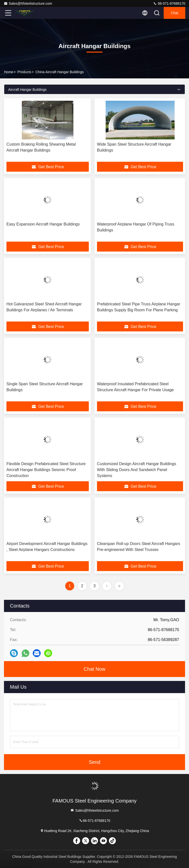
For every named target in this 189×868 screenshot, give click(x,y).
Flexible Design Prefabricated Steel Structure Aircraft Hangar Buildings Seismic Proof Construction (46, 470)
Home (9, 72)
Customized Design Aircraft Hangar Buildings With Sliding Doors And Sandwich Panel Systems (137, 470)
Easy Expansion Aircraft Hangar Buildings (43, 224)
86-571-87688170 (169, 3)
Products (24, 72)
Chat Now (94, 669)
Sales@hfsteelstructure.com (28, 3)
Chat (175, 13)
